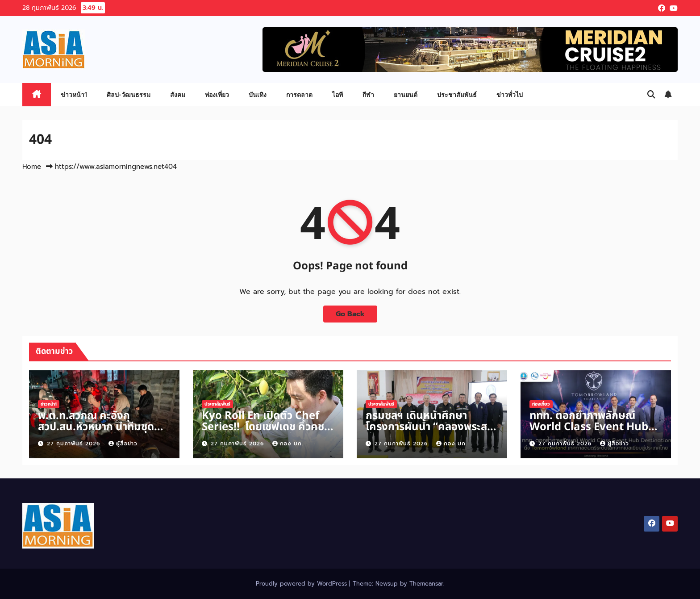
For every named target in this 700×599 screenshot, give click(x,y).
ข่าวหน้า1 (74, 94)
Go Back (350, 314)
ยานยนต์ (406, 94)
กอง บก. (288, 444)
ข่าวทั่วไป (510, 94)
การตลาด (299, 94)
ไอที (337, 94)
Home (32, 167)
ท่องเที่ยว (217, 94)
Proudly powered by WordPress (302, 584)
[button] (651, 95)
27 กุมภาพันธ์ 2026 (75, 444)
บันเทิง (258, 94)
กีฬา (368, 94)
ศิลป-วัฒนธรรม (129, 94)
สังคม (178, 94)
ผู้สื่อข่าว (123, 444)
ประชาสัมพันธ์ (457, 94)
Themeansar (426, 584)
